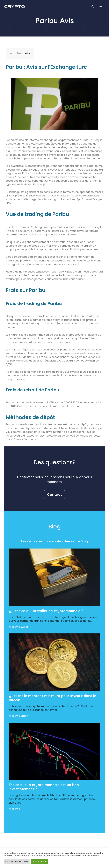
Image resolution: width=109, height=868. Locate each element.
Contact (54, 494)
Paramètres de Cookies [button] (17, 861)
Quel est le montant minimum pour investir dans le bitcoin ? (52, 698)
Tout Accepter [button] (40, 861)
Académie (14, 627)
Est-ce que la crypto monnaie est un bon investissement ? (44, 787)
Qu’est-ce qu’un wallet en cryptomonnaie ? (46, 611)
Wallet (24, 627)
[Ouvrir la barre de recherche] (93, 7)
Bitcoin (25, 716)
